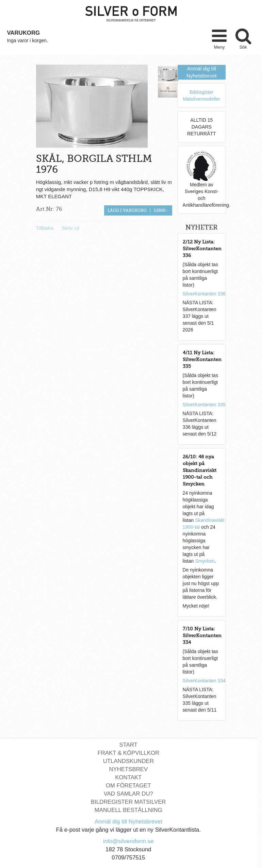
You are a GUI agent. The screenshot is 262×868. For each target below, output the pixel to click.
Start (128, 745)
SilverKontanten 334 (204, 681)
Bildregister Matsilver (128, 802)
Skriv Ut (71, 228)
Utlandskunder (128, 761)
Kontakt (128, 777)
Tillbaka (45, 228)
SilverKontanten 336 (204, 294)
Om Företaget (128, 786)
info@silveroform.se (128, 841)
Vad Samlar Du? (128, 794)
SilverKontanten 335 (204, 405)
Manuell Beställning (128, 810)
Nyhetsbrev (128, 769)
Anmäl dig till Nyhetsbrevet (128, 822)
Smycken (205, 561)
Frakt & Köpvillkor (129, 753)
